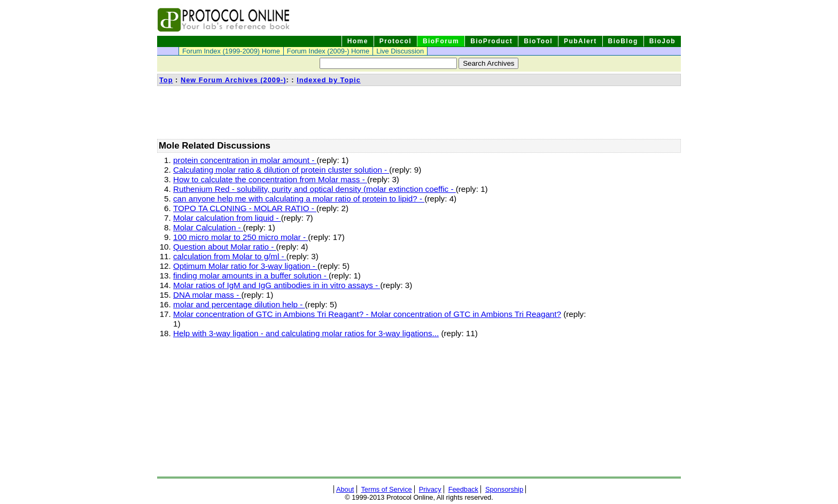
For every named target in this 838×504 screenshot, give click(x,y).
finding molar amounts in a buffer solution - (251, 276)
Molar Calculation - (208, 227)
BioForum (441, 41)
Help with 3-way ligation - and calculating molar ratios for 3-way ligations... (306, 333)
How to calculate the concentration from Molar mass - (270, 179)
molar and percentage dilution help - (239, 304)
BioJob (662, 41)
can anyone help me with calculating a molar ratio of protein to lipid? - (299, 199)
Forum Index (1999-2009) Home (231, 51)
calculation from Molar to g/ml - (230, 256)
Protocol (395, 41)
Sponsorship (504, 489)
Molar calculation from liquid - (227, 218)
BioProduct (491, 41)
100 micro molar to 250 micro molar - (240, 237)
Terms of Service (386, 489)
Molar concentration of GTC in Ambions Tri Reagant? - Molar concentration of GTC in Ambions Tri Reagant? (367, 314)
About (345, 489)
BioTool (538, 41)
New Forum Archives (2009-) (234, 80)
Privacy (430, 489)
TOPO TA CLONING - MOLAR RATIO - (245, 208)
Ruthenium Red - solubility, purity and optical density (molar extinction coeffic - (315, 189)
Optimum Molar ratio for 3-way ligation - (245, 266)
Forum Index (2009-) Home (328, 51)
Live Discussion (400, 51)
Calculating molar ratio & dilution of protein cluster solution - (281, 170)
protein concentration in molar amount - (245, 160)
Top (166, 80)
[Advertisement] (352, 112)
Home (358, 41)
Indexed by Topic (329, 80)
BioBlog (623, 41)
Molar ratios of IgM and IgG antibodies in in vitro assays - (277, 285)
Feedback (463, 489)
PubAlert (580, 41)
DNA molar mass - (207, 295)
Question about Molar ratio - (224, 247)
